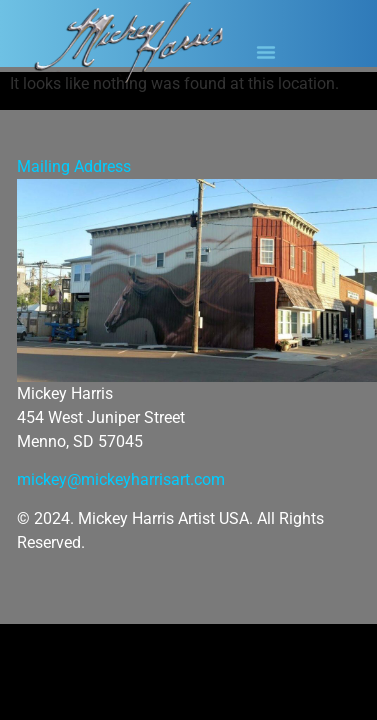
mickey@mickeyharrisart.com (121, 479)
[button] (266, 52)
